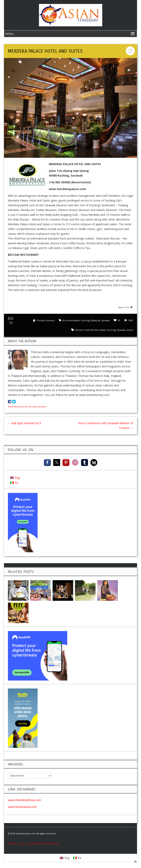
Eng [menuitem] (17, 478)
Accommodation (71, 320)
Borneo (79, 330)
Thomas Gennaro (46, 320)
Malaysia (95, 320)
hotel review (91, 330)
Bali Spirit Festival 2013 (24, 423)
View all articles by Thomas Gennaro (27, 406)
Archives (14, 843)
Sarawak (105, 320)
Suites (130, 330)
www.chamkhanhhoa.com (25, 800)
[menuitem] (15, 477)
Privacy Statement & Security (43, 843)
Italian (103, 330)
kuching (111, 330)
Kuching (86, 320)
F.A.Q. (22, 843)
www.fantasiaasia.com (22, 807)
